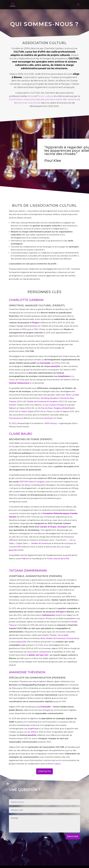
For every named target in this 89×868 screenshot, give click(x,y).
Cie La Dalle (63, 635)
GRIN (19, 547)
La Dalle (75, 395)
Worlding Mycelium (50, 398)
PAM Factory (51, 423)
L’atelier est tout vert (38, 655)
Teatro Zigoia (27, 411)
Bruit (68, 395)
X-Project (35, 323)
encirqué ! (49, 418)
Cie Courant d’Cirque (54, 405)
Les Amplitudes (62, 376)
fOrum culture (45, 96)
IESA (25, 329)
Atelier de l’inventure (56, 638)
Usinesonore (45, 652)
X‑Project (60, 612)
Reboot (13, 408)
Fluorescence (15, 418)
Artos (31, 96)
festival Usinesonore (19, 383)
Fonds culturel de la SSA (58, 559)
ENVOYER (73, 836)
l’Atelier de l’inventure (37, 402)
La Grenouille (44, 363)
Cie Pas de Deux (45, 408)
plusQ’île (56, 366)
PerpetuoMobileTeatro (64, 408)
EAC (37, 329)
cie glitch (54, 402)
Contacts (44, 771)
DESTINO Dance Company (32, 482)
